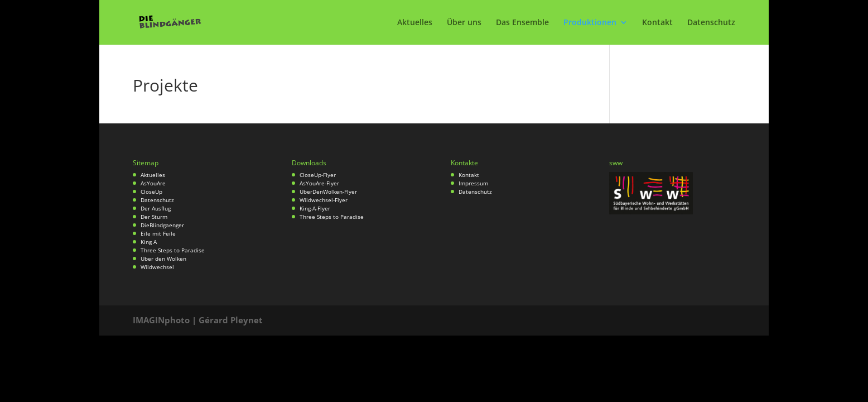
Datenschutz (711, 23)
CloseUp (151, 192)
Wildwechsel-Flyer (324, 200)
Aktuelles (415, 23)
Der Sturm (154, 217)
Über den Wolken (163, 259)
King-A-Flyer (315, 208)
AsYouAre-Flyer (319, 183)
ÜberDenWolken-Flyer (328, 192)
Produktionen (590, 23)
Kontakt (657, 23)
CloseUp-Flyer (318, 175)
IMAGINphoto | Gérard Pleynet (198, 320)
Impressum (473, 183)
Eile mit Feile (158, 233)
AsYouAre (153, 183)
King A (149, 242)
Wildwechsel (157, 267)
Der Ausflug (156, 208)
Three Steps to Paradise (173, 250)
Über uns (464, 23)
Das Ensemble (522, 23)
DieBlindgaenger (162, 225)
